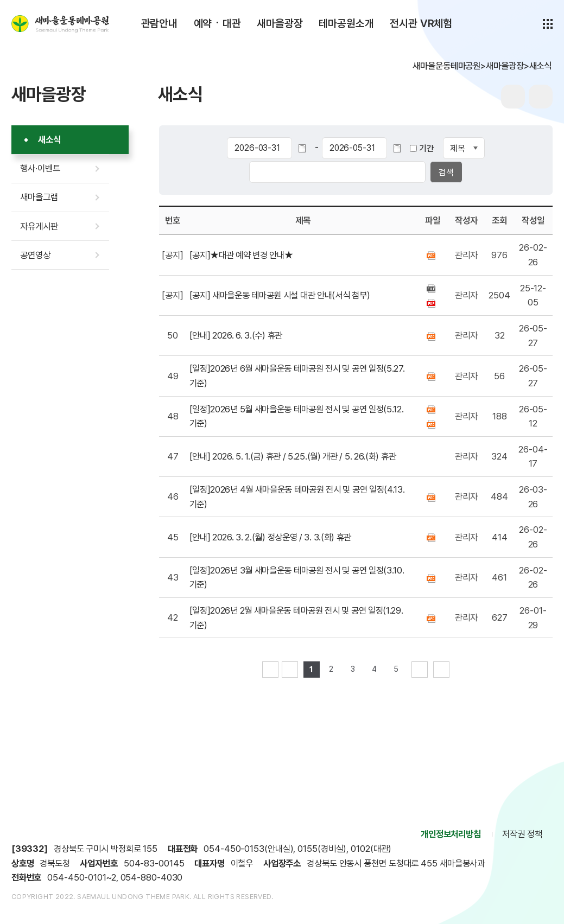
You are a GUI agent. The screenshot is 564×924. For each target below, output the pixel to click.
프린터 (513, 97)
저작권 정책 (522, 834)
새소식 (49, 139)
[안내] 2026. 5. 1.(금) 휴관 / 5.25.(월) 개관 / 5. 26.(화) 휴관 (293, 456)
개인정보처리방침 (451, 834)
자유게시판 (39, 226)
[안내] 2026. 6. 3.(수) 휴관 (236, 335)
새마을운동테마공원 (60, 24)
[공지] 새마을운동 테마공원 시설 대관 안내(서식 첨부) (280, 295)
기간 (427, 148)
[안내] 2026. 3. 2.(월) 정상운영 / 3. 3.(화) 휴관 (271, 537)
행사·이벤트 (40, 168)
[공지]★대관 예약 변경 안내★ (241, 255)
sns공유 (541, 97)
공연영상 (35, 255)
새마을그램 (39, 197)
